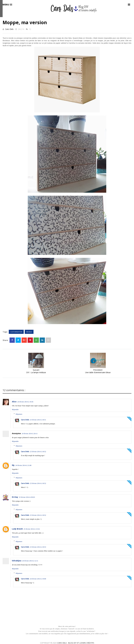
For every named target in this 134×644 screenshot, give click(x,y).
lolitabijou (17, 561)
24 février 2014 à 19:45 (25, 402)
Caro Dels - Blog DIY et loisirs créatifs (76, 643)
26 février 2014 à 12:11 (30, 561)
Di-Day (15, 497)
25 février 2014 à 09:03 (27, 497)
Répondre (15, 409)
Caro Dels (9, 29)
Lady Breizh (17, 529)
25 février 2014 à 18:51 (38, 420)
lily (13, 465)
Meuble (29, 332)
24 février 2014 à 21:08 (23, 465)
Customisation (16, 332)
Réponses (19, 414)
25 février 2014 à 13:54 (32, 529)
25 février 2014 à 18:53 (38, 547)
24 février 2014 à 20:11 (30, 434)
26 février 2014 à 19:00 (38, 579)
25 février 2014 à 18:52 (38, 452)
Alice (14, 402)
